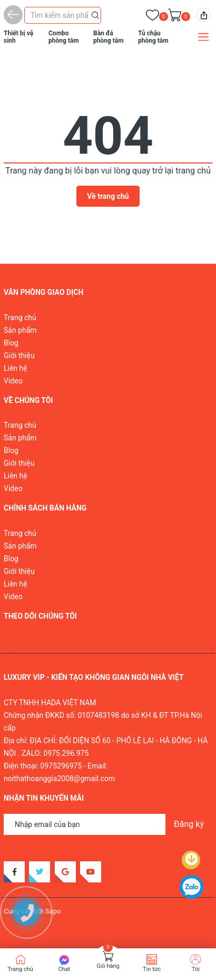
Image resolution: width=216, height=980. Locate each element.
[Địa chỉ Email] (108, 824)
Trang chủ (20, 318)
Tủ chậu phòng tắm (153, 37)
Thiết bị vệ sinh (18, 37)
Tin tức (152, 969)
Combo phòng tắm (64, 37)
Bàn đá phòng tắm (109, 37)
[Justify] (95, 15)
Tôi (196, 969)
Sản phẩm (20, 330)
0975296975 (61, 766)
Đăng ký (189, 824)
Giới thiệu (19, 356)
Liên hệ (16, 368)
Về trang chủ (108, 196)
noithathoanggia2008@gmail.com (59, 779)
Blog (11, 343)
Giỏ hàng (108, 966)
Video (13, 381)
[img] (204, 15)
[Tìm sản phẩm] (63, 15)
